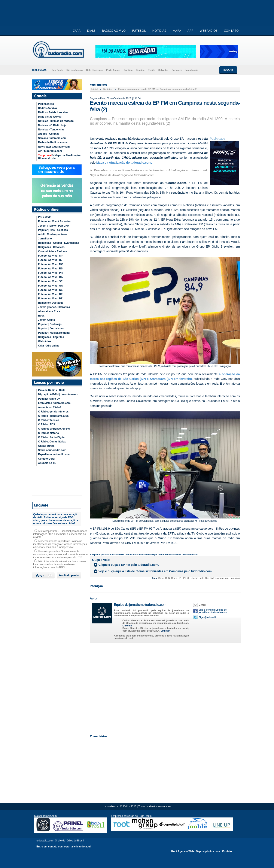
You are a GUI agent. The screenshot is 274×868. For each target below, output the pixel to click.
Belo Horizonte (94, 70)
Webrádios (45, 341)
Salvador (163, 70)
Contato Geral (47, 459)
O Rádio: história (48, 433)
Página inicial (46, 104)
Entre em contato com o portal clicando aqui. (64, 847)
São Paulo (57, 70)
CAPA (77, 31)
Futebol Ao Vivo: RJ (50, 260)
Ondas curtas (46, 446)
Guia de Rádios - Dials (52, 390)
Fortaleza (177, 70)
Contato (227, 851)
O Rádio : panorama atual (54, 416)
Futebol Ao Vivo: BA (50, 277)
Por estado (45, 217)
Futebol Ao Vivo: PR (50, 273)
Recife (151, 70)
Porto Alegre (113, 70)
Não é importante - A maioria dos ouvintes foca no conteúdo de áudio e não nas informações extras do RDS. (60, 564)
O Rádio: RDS (47, 424)
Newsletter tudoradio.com (54, 147)
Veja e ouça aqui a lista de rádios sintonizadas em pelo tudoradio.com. (155, 571)
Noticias (108, 89)
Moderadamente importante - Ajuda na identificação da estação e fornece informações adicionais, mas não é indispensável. (60, 544)
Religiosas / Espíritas (51, 337)
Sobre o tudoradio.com (52, 450)
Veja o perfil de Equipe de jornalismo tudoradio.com (213, 611)
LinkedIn (127, 626)
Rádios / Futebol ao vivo (53, 112)
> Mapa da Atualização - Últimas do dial (60, 157)
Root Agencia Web (182, 851)
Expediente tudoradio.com (54, 454)
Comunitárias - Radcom (53, 251)
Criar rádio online (49, 346)
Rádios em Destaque (51, 303)
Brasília (140, 70)
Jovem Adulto (47, 320)
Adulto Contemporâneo (52, 234)
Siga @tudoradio (208, 617)
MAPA (177, 31)
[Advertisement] (165, 688)
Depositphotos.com (208, 851)
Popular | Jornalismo (51, 329)
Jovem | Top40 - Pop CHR (54, 226)
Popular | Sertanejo (50, 324)
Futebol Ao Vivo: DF (50, 294)
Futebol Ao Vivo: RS (50, 269)
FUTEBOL (139, 31)
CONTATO (231, 31)
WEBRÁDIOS (209, 31)
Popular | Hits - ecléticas (53, 230)
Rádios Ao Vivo (47, 108)
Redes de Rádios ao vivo (53, 142)
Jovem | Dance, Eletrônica (54, 307)
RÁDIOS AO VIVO (114, 31)
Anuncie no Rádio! (49, 407)
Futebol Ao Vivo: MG (51, 264)
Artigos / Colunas (49, 134)
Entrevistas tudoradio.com (54, 403)
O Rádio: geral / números (53, 412)
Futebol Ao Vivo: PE (50, 299)
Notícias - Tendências (51, 130)
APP (190, 31)
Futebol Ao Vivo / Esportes (54, 221)
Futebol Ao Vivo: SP (50, 256)
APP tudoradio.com (50, 151)
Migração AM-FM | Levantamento (58, 394)
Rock (41, 316)
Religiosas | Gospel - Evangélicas (59, 243)
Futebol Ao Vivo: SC (50, 281)
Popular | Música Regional (54, 333)
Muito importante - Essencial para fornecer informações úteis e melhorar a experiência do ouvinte (60, 534)
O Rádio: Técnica (49, 420)
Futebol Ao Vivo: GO (51, 286)
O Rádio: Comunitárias (52, 442)
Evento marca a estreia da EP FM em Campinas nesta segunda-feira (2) (158, 89)
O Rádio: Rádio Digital (52, 437)
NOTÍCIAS (159, 31)
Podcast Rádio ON (49, 399)
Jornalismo (45, 239)
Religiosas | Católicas (51, 247)
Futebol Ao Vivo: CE (50, 290)
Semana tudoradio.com (52, 138)
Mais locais (192, 70)
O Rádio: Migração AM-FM (54, 429)
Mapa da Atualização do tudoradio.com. (124, 163)
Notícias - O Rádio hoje (52, 125)
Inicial (94, 89)
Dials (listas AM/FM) (50, 117)
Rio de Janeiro (74, 70)
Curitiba (128, 70)
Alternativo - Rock (49, 311)
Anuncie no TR (47, 463)
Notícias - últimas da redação (56, 121)
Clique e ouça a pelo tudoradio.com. (129, 565)
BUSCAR (228, 70)
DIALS (91, 31)
